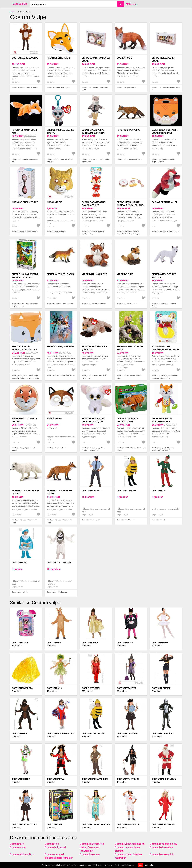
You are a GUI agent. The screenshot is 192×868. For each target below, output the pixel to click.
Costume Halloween (59, 563)
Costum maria (18, 847)
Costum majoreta (22, 688)
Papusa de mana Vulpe (165, 202)
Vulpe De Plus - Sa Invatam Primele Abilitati (162, 422)
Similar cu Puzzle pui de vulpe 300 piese (130, 377)
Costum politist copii (24, 824)
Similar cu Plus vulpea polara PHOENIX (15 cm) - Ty (93, 449)
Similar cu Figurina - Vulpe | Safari (60, 304)
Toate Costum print (19, 592)
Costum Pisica (125, 643)
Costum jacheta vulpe (25, 58)
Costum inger (160, 643)
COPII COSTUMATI (91, 688)
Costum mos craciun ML (164, 844)
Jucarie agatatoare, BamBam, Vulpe (94, 204)
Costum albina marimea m (130, 844)
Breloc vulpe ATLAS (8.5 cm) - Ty (61, 131)
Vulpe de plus (125, 274)
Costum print (20, 563)
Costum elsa (52, 844)
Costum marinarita (128, 824)
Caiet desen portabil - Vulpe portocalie (165, 131)
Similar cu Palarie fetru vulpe (58, 87)
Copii (12, 12)
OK (141, 865)
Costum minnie (20, 643)
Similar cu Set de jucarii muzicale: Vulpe (95, 88)
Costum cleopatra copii (96, 824)
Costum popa (54, 824)
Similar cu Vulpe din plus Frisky (94, 304)
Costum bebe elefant (161, 847)
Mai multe (149, 865)
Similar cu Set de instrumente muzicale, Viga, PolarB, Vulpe (128, 233)
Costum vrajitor (127, 688)
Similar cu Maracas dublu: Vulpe (24, 231)
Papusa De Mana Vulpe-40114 (25, 131)
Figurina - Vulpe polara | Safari (26, 492)
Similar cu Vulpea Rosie (126, 87)
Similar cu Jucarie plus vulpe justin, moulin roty (96, 161)
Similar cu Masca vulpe (56, 231)
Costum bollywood (55, 847)
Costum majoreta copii (60, 734)
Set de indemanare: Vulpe (163, 59)
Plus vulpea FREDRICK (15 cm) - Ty (95, 348)
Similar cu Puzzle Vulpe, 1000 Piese (60, 376)
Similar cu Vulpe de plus (126, 304)
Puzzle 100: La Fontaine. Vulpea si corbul (26, 276)
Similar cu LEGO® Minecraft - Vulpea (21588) (131, 449)
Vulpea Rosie (125, 58)
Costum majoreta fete (92, 844)
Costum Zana (54, 688)
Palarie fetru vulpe (59, 58)
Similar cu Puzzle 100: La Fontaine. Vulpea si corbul (25, 305)
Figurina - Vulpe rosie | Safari (60, 492)
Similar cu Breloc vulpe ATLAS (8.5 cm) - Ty (60, 161)
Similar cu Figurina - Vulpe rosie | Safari (60, 521)
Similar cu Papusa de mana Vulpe (165, 231)
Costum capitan (56, 779)
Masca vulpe (54, 202)
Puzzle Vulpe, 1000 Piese (61, 346)
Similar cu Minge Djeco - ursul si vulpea (24, 449)
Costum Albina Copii (93, 734)
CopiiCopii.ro (20, 4)
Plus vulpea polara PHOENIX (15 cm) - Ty (94, 420)
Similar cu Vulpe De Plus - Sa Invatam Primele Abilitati (163, 449)
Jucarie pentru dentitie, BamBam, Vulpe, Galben (166, 349)
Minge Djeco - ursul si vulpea (25, 420)
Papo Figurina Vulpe (129, 130)
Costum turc (17, 844)
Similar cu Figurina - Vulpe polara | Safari (25, 521)
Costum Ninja (20, 734)
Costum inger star (90, 854)
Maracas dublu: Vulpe (25, 202)
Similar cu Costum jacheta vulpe (24, 87)
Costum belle (90, 643)
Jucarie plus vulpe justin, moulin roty (93, 131)
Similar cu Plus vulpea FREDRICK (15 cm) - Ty (95, 377)
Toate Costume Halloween (57, 592)
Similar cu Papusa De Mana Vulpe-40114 (25, 161)
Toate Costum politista (91, 520)
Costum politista (92, 491)
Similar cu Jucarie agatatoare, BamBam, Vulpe (93, 233)
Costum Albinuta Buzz (22, 854)
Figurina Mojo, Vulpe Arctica (164, 276)
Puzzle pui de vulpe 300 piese (130, 348)
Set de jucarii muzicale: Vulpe (96, 59)
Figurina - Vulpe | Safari (61, 274)
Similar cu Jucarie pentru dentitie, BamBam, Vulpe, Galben (165, 377)
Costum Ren (54, 643)
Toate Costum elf (158, 520)
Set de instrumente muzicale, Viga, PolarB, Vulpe (130, 205)
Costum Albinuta (127, 491)
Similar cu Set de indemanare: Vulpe (166, 87)
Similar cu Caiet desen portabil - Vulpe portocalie (164, 161)
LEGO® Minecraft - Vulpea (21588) (127, 420)
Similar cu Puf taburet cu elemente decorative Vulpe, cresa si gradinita (25, 377)
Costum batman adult (162, 854)
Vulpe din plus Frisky (94, 274)
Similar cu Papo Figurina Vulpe (129, 159)
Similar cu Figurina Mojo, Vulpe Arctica (164, 305)
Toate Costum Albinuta (126, 520)
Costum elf (159, 491)
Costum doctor (21, 779)
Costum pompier (161, 688)
